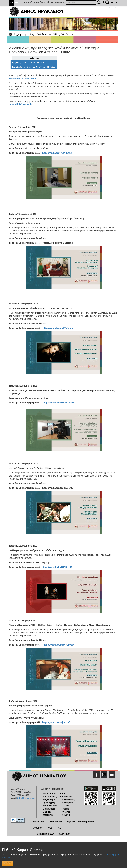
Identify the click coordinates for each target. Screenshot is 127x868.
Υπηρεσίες (48, 815)
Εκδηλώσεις (49, 809)
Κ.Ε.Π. (65, 794)
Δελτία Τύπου (49, 794)
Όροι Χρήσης (56, 822)
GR (11, 3)
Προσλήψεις (49, 803)
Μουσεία (66, 815)
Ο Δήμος (47, 812)
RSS (59, 828)
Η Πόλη (65, 806)
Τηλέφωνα (67, 797)
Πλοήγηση (37, 828)
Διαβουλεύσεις (50, 806)
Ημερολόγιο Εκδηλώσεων (37, 34)
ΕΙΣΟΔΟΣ (115, 3)
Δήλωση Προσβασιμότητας (81, 822)
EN (17, 3)
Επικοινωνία (38, 822)
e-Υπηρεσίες (68, 800)
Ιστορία (65, 809)
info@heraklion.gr (26, 798)
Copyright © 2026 (46, 834)
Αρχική (17, 34)
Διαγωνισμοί (49, 800)
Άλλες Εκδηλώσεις (63, 34)
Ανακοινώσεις (50, 797)
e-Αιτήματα (67, 803)
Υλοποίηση (65, 834)
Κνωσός (66, 812)
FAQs (50, 828)
